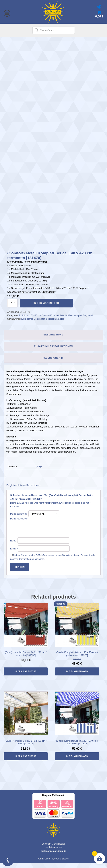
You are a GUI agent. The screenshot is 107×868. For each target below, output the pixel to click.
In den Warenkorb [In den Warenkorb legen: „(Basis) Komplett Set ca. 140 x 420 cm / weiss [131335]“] (26, 761)
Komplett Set (80, 321)
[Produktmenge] (12, 308)
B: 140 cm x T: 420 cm (30, 321)
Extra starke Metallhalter (33, 324)
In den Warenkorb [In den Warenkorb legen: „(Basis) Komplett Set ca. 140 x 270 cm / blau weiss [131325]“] (77, 761)
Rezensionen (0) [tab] (54, 363)
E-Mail (14, 554)
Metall (90, 321)
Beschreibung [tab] (53, 340)
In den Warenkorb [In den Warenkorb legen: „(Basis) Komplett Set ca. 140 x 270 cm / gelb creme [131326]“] (77, 676)
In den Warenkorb (46, 308)
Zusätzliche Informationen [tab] (53, 351)
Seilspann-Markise (55, 324)
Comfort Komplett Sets (53, 321)
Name (14, 546)
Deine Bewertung (19, 519)
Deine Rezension (19, 524)
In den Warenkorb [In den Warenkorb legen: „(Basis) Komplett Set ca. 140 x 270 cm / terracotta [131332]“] (26, 676)
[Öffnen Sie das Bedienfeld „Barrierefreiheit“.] (8, 860)
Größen (69, 321)
